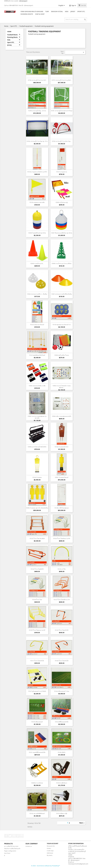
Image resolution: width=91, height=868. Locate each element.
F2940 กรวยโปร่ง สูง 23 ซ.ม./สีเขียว (62, 263)
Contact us (29, 846)
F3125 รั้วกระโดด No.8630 (37, 538)
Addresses (50, 853)
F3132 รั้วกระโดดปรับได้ (62, 630)
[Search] (76, 19)
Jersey (73, 11)
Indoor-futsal (57, 11)
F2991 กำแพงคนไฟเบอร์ (62, 477)
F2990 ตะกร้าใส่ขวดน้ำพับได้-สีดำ (37, 447)
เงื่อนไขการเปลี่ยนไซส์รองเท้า (12, 849)
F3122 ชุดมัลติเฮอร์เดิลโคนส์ (37, 355)
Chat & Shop (40, 14)
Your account (53, 844)
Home (9, 32)
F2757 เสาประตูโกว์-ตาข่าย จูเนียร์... (62, 80)
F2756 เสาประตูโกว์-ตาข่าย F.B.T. (37, 80)
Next (82, 823)
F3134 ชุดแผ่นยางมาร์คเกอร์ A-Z (62, 325)
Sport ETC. (81, 11)
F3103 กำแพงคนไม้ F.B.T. (62, 447)
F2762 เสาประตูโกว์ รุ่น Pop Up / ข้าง (37, 141)
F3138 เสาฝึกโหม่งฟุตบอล (62, 508)
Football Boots (12, 35)
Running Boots (27, 14)
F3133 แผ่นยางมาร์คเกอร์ (37, 325)
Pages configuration (10, 851)
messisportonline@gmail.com (78, 864)
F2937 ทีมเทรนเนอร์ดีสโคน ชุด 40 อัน (62, 233)
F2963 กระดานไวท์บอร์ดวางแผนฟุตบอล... (62, 387)
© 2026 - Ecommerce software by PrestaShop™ (46, 866)
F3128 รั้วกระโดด (37, 600)
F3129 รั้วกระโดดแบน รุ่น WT (37, 630)
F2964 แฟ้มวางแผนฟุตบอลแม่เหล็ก (62, 416)
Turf (47, 11)
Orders (49, 848)
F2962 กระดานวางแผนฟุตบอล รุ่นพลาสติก (37, 417)
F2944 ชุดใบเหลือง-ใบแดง (62, 355)
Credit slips (50, 851)
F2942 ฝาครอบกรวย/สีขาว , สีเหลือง (37, 294)
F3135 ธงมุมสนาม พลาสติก (37, 202)
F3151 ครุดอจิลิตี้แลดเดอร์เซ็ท (37, 752)
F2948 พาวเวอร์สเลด (37, 783)
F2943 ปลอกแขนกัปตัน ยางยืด (37, 386)
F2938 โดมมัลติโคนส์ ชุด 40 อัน (37, 233)
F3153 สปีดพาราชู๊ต (62, 813)
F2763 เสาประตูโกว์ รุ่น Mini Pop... (62, 141)
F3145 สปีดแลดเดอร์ (37, 722)
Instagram (22, 836)
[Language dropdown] (62, 6)
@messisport (23, 1)
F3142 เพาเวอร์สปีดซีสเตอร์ (37, 813)
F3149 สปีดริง (62, 752)
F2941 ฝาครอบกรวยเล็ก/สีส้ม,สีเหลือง (62, 294)
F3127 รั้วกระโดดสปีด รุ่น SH (62, 600)
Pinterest (18, 836)
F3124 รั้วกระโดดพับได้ (37, 569)
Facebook (6, 836)
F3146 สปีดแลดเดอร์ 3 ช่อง (62, 691)
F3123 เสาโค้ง (62, 569)
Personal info (51, 846)
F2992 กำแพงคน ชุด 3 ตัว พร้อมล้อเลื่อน (37, 508)
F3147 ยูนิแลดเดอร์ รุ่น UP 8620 (37, 691)
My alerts (50, 855)
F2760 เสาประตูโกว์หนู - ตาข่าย (37, 111)
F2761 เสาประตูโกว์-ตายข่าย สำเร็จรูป (62, 111)
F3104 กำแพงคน (37, 477)
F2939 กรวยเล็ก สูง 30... (37, 263)
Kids (67, 11)
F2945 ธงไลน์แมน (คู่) (62, 202)
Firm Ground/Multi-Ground (32, 11)
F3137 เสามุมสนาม (62, 172)
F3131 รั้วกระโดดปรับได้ (37, 661)
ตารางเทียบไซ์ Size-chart (11, 846)
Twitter (10, 836)
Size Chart (7, 853)
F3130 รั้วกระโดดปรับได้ (62, 661)
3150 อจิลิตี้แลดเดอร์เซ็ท (62, 722)
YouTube (14, 836)
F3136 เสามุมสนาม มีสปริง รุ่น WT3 (37, 172)
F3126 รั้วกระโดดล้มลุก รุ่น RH (62, 538)
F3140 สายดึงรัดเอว (62, 783)
